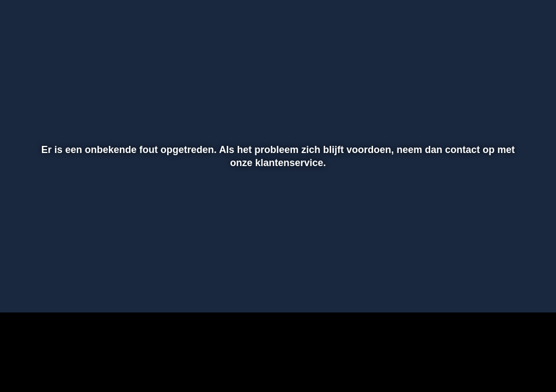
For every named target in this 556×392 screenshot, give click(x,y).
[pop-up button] (510, 289)
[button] (22, 289)
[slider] (276, 266)
